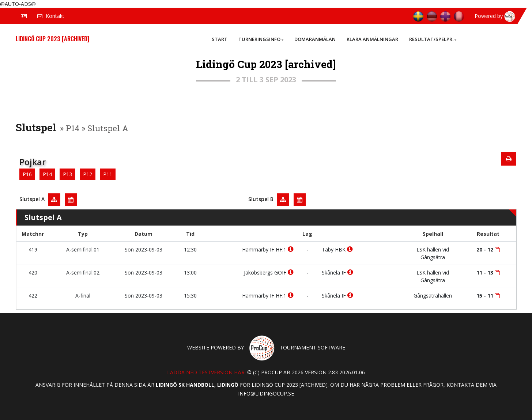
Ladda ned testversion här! (206, 372)
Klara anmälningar (372, 39)
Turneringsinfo (261, 39)
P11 (108, 174)
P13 (67, 174)
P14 (47, 174)
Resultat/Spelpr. (433, 39)
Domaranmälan (315, 39)
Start (220, 39)
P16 (27, 174)
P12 (88, 174)
